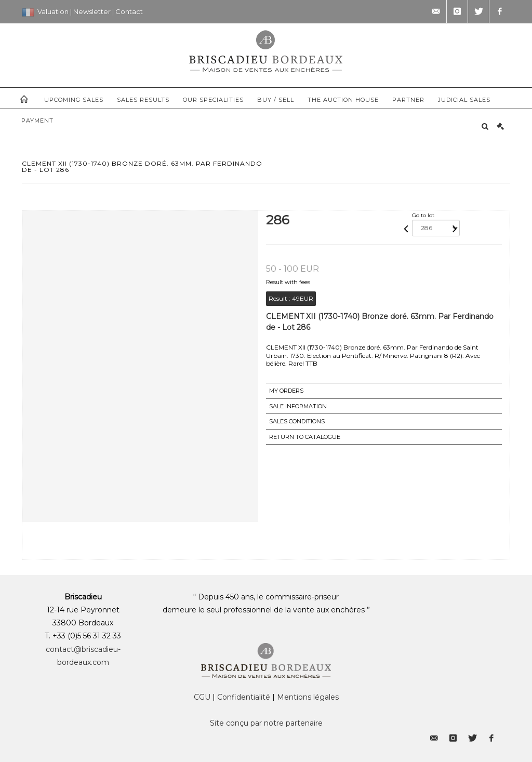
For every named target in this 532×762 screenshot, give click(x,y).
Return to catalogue (305, 437)
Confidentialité (244, 697)
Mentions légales (308, 697)
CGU (202, 697)
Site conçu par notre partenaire (266, 723)
